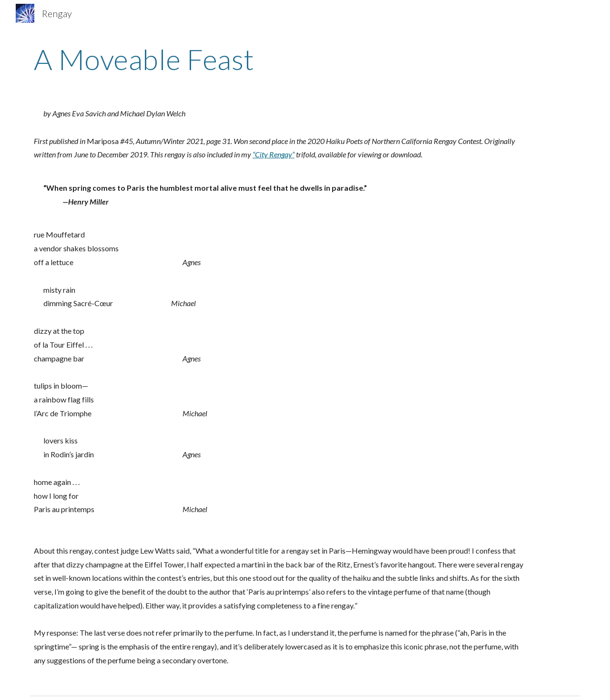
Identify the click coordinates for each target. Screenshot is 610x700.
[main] (305, 59)
